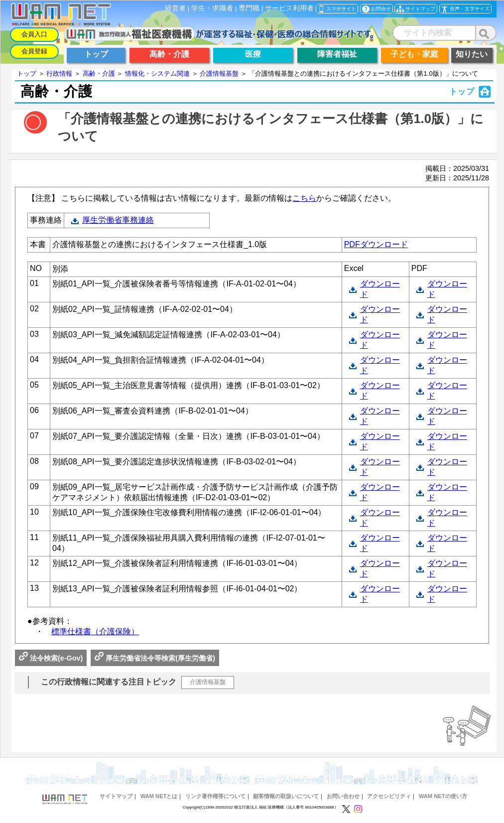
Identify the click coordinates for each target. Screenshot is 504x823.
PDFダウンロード (376, 244)
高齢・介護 (99, 73)
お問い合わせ (343, 796)
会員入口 (34, 34)
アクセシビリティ (389, 796)
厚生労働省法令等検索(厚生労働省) (155, 658)
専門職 (249, 8)
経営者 (175, 8)
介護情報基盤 (219, 73)
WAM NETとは (159, 796)
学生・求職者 (212, 8)
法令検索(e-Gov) (51, 658)
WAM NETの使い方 (443, 796)
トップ (27, 73)
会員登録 (34, 51)
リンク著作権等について (215, 796)
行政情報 (59, 73)
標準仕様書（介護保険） (95, 631)
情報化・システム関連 (157, 73)
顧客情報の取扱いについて (286, 796)
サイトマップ (116, 796)
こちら (304, 198)
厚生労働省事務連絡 (118, 220)
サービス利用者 (289, 8)
